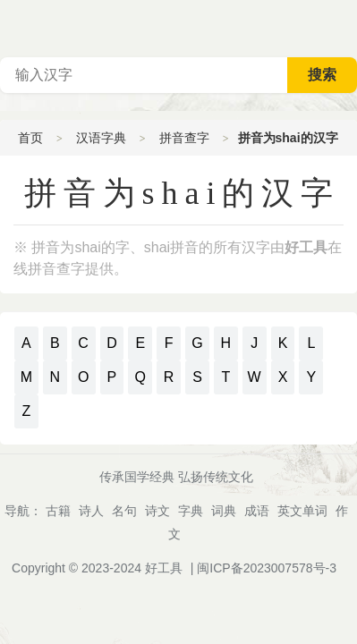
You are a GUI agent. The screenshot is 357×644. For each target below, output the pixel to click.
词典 (224, 511)
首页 (30, 138)
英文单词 (302, 511)
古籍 (58, 511)
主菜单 (343, 27)
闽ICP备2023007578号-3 (267, 568)
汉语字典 (101, 138)
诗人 (91, 511)
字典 (191, 511)
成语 (257, 511)
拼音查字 (184, 138)
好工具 (164, 568)
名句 (124, 511)
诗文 (157, 511)
